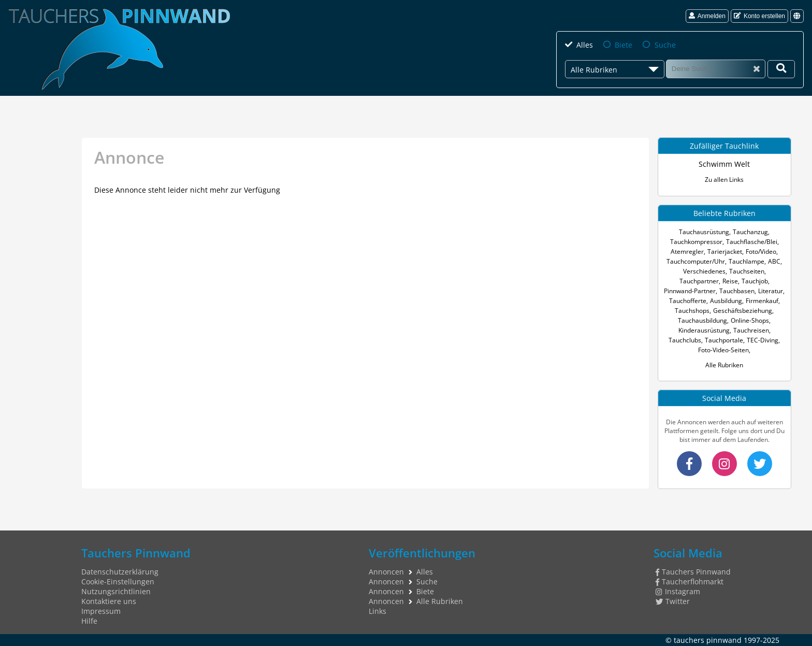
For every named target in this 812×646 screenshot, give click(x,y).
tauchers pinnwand (708, 640)
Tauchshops (692, 311)
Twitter (673, 601)
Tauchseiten (747, 271)
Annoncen (386, 572)
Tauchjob (755, 281)
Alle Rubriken (724, 365)
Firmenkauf (762, 301)
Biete (624, 45)
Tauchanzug (750, 232)
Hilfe (89, 621)
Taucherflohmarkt (690, 582)
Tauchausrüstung (704, 232)
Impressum (101, 611)
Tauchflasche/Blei (752, 242)
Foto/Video (761, 252)
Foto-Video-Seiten (723, 350)
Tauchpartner (699, 281)
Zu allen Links (724, 180)
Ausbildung (726, 301)
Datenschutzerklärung (120, 572)
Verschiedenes (704, 271)
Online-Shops (750, 320)
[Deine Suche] (781, 69)
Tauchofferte (688, 301)
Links (378, 611)
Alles (585, 45)
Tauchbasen (737, 291)
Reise (730, 281)
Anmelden (707, 16)
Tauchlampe (746, 261)
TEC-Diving (763, 340)
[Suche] (716, 69)
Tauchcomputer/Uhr (696, 261)
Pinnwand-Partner (690, 291)
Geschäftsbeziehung (743, 311)
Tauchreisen (751, 330)
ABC (774, 261)
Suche (665, 45)
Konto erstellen (759, 16)
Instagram (678, 591)
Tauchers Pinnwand (693, 572)
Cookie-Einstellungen (118, 582)
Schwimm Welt (724, 164)
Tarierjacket (725, 252)
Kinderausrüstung (704, 330)
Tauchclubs (685, 340)
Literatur (771, 291)
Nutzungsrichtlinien (116, 591)
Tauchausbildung (702, 320)
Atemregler (687, 252)
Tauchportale (724, 340)
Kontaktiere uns (109, 601)
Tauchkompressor (696, 242)
